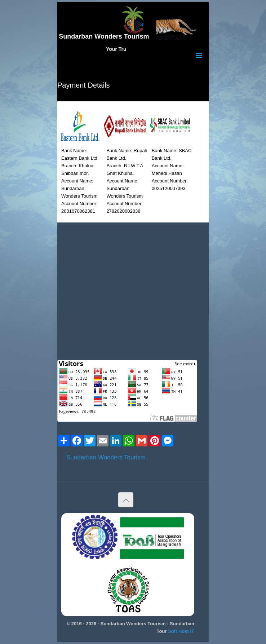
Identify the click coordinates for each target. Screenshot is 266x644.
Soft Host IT (181, 631)
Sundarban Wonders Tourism (106, 457)
